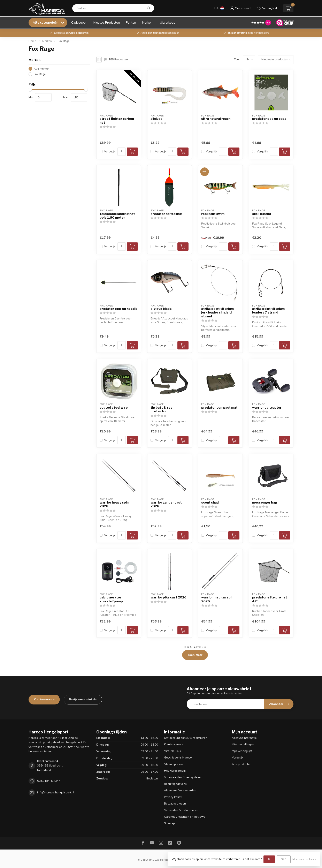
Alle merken (42, 69)
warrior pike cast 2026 (168, 597)
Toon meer (195, 655)
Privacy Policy (173, 797)
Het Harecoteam (175, 771)
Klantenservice (44, 699)
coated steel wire (114, 408)
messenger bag (265, 503)
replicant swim (213, 214)
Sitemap (169, 823)
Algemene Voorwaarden (180, 790)
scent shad (210, 503)
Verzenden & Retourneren (181, 810)
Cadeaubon (79, 22)
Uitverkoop (168, 22)
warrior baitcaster (267, 408)
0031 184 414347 (49, 781)
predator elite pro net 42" (270, 599)
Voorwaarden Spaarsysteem (183, 777)
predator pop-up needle (119, 309)
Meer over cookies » (304, 859)
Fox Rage (64, 41)
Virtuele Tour (173, 751)
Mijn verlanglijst (242, 751)
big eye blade (161, 309)
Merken (147, 22)
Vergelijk (110, 152)
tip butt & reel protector (162, 409)
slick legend (262, 214)
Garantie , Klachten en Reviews (185, 817)
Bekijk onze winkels (83, 699)
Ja (269, 859)
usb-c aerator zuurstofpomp (111, 599)
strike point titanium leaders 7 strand (268, 311)
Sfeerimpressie (174, 764)
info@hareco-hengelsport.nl (56, 792)
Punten (131, 22)
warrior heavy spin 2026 (114, 504)
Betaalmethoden (175, 804)
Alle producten (242, 764)
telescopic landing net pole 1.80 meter (117, 216)
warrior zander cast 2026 (166, 504)
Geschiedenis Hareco (178, 758)
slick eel (157, 119)
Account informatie (244, 738)
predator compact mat (219, 408)
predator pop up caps (269, 119)
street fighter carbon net (117, 121)
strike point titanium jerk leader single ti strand (217, 313)
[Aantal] (122, 152)
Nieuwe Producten (106, 22)
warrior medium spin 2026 (217, 599)
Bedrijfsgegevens (175, 784)
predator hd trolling (166, 214)
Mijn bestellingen (243, 744)
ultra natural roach (216, 119)
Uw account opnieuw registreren (186, 738)
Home (32, 41)
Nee (284, 859)
